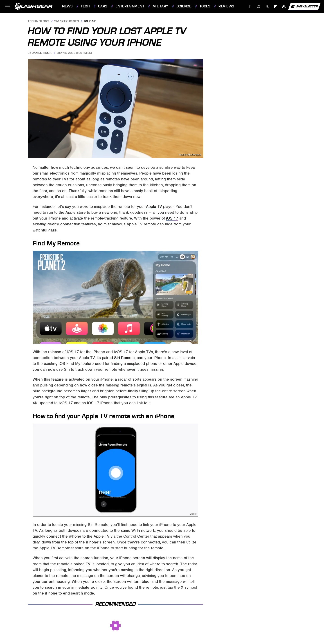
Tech (85, 6)
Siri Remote (124, 358)
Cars (103, 6)
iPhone (90, 21)
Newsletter (304, 7)
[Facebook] (250, 6)
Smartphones (67, 21)
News (67, 6)
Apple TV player (160, 206)
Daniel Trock (42, 53)
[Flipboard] (276, 6)
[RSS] (284, 6)
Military (160, 6)
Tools (205, 6)
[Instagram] (259, 6)
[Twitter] (267, 6)
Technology (38, 21)
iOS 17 (172, 218)
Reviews (226, 6)
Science (184, 6)
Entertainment (130, 6)
